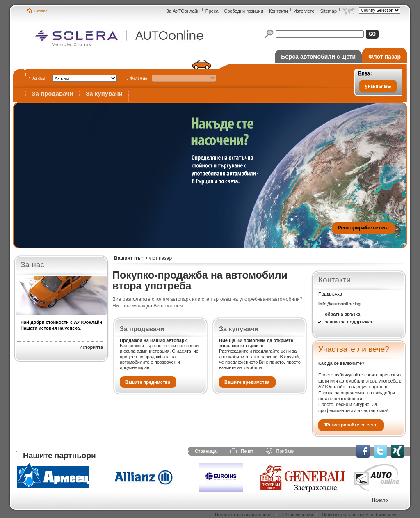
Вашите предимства (148, 382)
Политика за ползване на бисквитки (359, 515)
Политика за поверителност (244, 515)
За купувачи (104, 93)
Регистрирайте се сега (363, 228)
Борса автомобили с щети (318, 57)
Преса (212, 11)
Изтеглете (304, 11)
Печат (247, 451)
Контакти (278, 11)
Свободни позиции (244, 11)
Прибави (285, 451)
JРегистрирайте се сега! (351, 425)
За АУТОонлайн (183, 11)
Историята (91, 347)
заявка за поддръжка (348, 322)
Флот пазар (385, 57)
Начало (41, 11)
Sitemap (329, 11)
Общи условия (298, 515)
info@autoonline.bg (339, 304)
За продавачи (52, 93)
